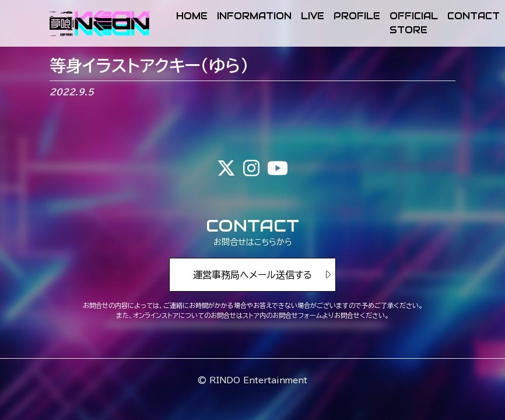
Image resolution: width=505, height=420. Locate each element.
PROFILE (357, 16)
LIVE (313, 16)
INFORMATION (254, 16)
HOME (192, 16)
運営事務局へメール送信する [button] (253, 275)
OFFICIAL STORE (414, 23)
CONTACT (474, 16)
